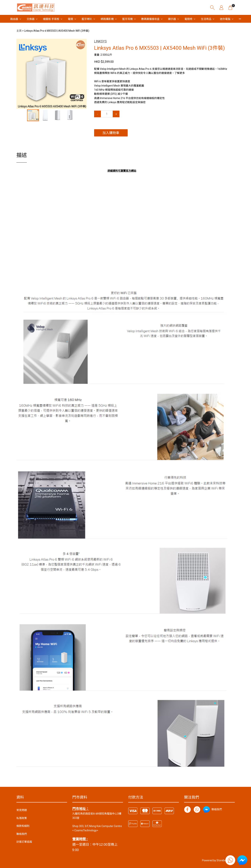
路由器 (14, 19)
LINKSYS (100, 41)
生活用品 (206, 19)
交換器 (31, 19)
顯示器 (172, 19)
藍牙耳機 (127, 19)
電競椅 (188, 19)
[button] (83, 42)
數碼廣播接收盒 (150, 19)
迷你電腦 (225, 19)
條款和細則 (23, 826)
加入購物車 (111, 133)
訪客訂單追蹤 (24, 842)
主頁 (19, 31)
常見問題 (22, 810)
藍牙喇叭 (87, 19)
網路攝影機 (107, 19)
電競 (70, 19)
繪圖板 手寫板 (51, 19)
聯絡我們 (22, 834)
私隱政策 (22, 818)
